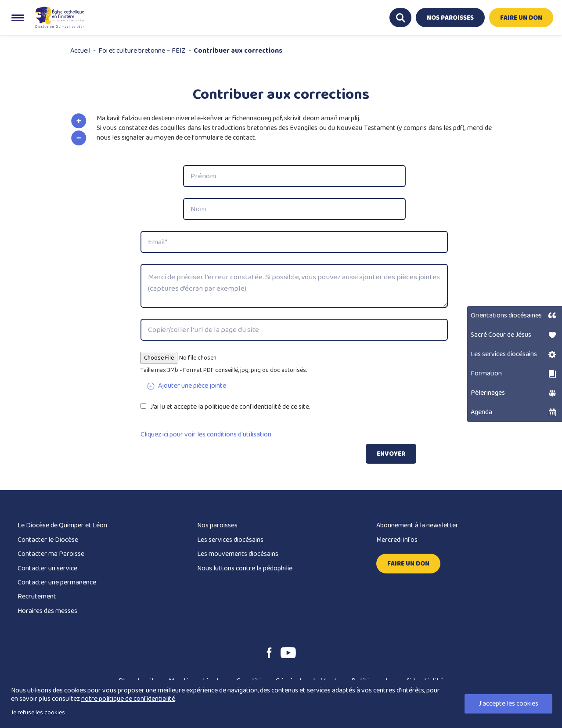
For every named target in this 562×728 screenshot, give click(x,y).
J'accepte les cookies (508, 704)
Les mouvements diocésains (238, 554)
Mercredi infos (397, 540)
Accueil (80, 51)
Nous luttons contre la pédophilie (245, 568)
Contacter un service (47, 568)
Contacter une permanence (57, 582)
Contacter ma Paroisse (51, 554)
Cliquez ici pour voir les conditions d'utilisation (206, 434)
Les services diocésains (230, 540)
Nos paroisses (217, 525)
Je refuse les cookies (38, 713)
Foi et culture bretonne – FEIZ (142, 51)
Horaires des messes (47, 611)
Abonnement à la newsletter (417, 525)
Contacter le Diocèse (48, 540)
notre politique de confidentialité (128, 699)
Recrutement (37, 596)
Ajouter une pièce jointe (192, 386)
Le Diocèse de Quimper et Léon (62, 525)
